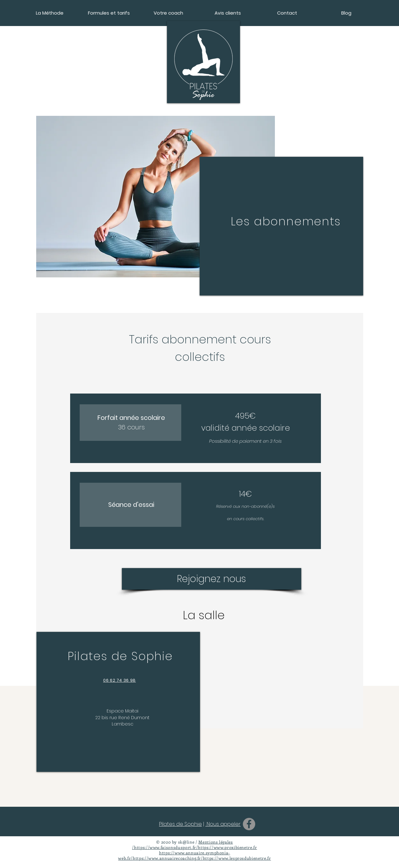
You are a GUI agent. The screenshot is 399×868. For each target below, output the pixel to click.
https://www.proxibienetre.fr (227, 847)
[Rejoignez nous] (212, 579)
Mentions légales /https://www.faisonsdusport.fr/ (182, 845)
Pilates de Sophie (180, 824)
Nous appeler (223, 824)
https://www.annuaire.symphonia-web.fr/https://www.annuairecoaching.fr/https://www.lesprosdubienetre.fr (194, 855)
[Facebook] (249, 824)
